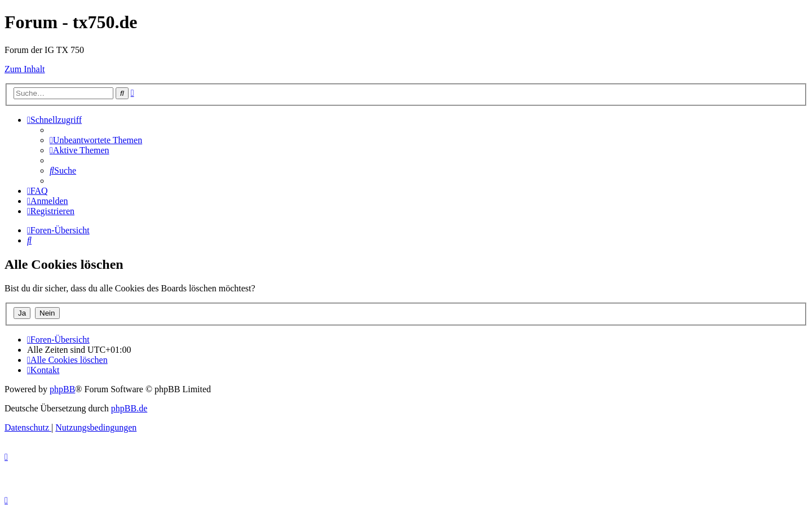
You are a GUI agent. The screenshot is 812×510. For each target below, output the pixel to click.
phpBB (62, 389)
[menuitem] (96, 140)
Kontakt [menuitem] (43, 370)
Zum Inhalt (25, 69)
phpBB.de (129, 408)
